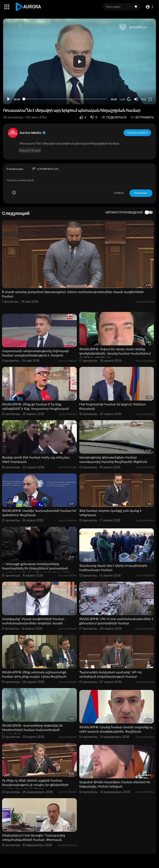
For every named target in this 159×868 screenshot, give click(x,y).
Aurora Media (33, 133)
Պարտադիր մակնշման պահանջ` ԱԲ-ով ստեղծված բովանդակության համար (110, 674)
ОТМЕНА (119, 193)
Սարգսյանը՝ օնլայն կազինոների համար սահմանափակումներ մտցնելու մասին (33, 621)
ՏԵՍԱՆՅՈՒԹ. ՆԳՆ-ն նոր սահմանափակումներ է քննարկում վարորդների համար (116, 621)
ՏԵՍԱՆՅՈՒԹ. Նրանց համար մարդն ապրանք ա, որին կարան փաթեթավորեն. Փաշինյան (116, 729)
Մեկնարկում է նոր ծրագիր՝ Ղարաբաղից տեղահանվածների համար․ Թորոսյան (34, 838)
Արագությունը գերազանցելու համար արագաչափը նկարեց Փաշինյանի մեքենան (113, 460)
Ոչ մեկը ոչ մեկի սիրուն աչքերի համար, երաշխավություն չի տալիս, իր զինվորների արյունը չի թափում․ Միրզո (35, 785)
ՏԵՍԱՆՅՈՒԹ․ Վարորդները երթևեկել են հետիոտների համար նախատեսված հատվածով (32, 730)
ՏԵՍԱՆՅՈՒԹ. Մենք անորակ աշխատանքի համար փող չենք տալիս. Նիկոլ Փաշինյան (34, 674)
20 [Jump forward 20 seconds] (129, 99)
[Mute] (136, 99)
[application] (79, 61)
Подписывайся (138, 133)
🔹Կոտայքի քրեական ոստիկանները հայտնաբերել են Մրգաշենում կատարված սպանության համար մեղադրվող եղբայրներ (36, 568)
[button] (149, 7)
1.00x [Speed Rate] (122, 99)
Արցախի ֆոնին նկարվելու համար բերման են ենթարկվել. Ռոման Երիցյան (115, 784)
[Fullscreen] (150, 99)
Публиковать (141, 193)
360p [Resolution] (143, 99)
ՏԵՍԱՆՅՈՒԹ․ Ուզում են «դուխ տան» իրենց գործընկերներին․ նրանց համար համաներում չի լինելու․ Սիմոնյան (115, 353)
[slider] (65, 99)
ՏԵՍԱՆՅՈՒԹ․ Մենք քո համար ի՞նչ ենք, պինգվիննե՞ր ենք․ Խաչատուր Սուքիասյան (36, 406)
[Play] (8, 99)
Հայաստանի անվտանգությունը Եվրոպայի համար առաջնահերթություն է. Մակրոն (36, 353)
